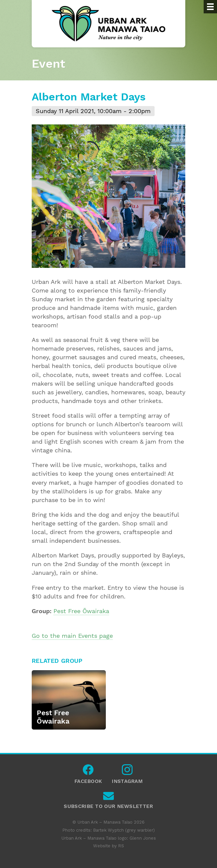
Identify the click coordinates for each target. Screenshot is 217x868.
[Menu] (210, 7)
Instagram (127, 771)
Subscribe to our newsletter (108, 798)
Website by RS (108, 846)
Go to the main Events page (72, 636)
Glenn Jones (143, 838)
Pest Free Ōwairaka (81, 611)
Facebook (88, 771)
